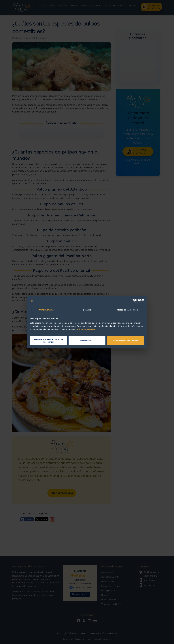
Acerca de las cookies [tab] (127, 310)
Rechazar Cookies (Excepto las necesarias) (49, 341)
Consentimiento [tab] (47, 310)
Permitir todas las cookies (126, 341)
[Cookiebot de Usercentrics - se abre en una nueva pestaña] (133, 301)
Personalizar (87, 341)
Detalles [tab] (87, 310)
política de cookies (86, 329)
